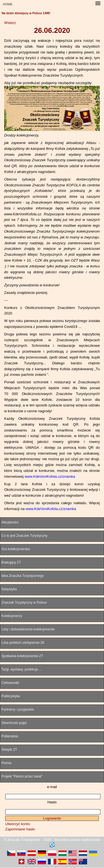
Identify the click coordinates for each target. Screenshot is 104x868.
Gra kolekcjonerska (16, 549)
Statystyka (9, 589)
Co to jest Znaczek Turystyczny (24, 536)
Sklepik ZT (9, 750)
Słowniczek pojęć (14, 723)
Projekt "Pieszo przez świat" (22, 776)
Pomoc (7, 763)
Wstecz (10, 23)
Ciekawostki (10, 683)
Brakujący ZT (11, 562)
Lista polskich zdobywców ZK (23, 643)
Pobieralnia (10, 736)
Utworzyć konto (18, 824)
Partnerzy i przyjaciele (18, 709)
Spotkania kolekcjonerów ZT (22, 656)
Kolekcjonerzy (12, 616)
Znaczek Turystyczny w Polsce (24, 603)
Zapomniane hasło (20, 829)
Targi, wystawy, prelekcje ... (21, 669)
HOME (8, 4)
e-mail (52, 787)
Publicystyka (11, 696)
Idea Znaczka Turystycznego (23, 576)
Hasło (52, 802)
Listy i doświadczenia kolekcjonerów (28, 629)
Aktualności (10, 522)
